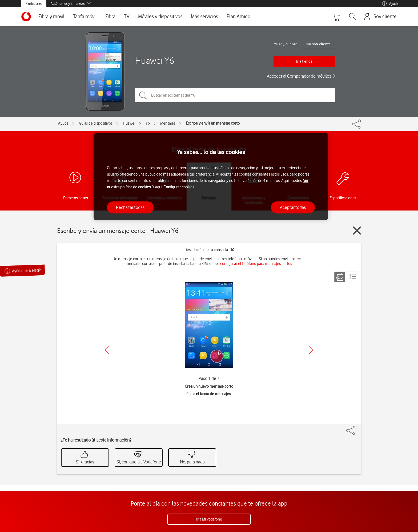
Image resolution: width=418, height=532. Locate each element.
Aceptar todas (293, 207)
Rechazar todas (130, 207)
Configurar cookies (179, 187)
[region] (211, 177)
